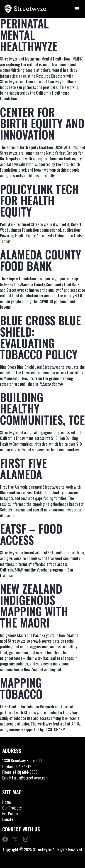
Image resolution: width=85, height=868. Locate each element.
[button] (77, 8)
